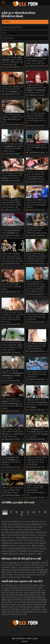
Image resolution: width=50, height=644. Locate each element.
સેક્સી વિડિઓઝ (20, 639)
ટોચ (4, 33)
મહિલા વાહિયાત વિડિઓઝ (12, 27)
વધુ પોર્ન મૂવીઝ (8, 38)
